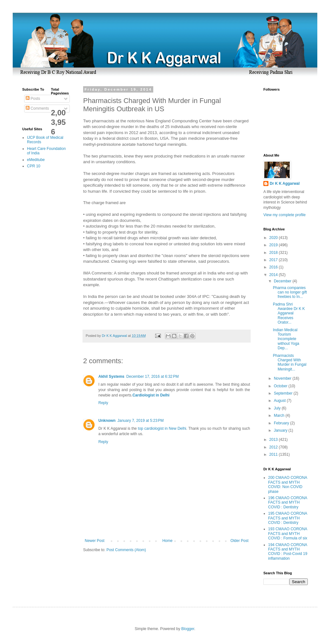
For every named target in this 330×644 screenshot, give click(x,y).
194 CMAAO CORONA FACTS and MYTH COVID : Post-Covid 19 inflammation (288, 552)
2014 (274, 275)
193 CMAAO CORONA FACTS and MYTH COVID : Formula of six (288, 534)
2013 (274, 440)
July (278, 408)
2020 (274, 238)
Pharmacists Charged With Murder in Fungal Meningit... (290, 362)
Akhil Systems (111, 377)
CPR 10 (34, 166)
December (283, 281)
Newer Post (95, 541)
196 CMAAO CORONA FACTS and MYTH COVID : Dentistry (288, 502)
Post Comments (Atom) (126, 550)
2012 (274, 447)
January (281, 430)
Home (168, 541)
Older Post (239, 541)
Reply (103, 403)
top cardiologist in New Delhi (162, 428)
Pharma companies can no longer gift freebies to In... (290, 292)
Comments (37, 108)
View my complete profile (284, 215)
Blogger (188, 629)
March (280, 415)
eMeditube (36, 160)
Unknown (107, 421)
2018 (274, 253)
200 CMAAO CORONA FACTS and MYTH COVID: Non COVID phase (288, 484)
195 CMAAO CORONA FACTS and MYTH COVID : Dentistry (288, 518)
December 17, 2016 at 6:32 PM (152, 377)
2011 (274, 454)
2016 (274, 267)
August (280, 401)
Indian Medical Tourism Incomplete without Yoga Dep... (286, 339)
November (283, 378)
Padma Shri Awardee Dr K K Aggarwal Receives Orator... (289, 313)
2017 (274, 260)
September (284, 393)
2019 (274, 245)
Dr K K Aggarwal (285, 184)
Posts (33, 99)
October (281, 386)
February (282, 423)
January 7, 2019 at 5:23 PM (141, 421)
